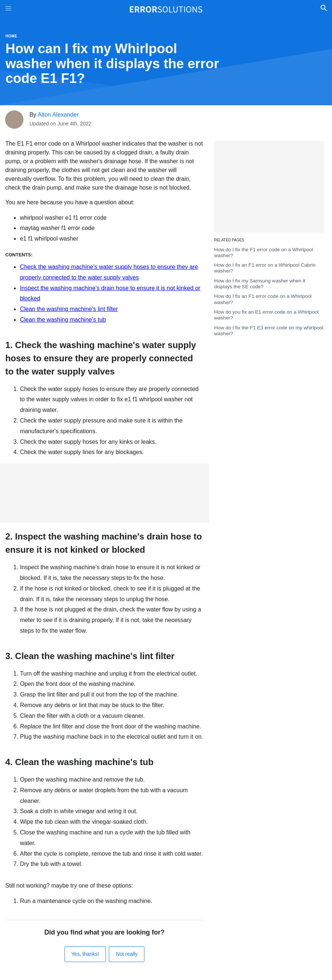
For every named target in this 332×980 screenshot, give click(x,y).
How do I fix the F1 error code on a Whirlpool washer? (263, 253)
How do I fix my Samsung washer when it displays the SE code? (260, 284)
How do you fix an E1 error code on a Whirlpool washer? (266, 315)
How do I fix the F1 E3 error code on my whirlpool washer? (269, 331)
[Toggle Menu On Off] (8, 9)
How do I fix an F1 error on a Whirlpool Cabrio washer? (265, 268)
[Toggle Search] (324, 9)
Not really (127, 954)
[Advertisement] (104, 493)
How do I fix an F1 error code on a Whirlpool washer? (263, 299)
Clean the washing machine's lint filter (69, 309)
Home (11, 36)
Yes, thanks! (85, 954)
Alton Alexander (58, 115)
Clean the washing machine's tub (63, 320)
